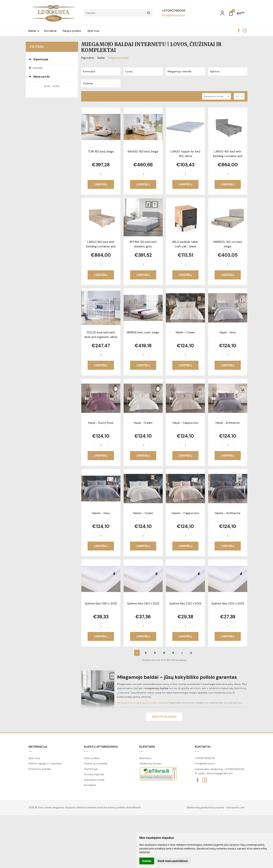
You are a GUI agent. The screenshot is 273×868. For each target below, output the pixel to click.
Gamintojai (91, 769)
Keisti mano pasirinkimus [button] (173, 861)
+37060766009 (174, 11)
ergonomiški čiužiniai (154, 703)
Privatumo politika (40, 769)
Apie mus (93, 31)
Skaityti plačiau (164, 717)
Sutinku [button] (147, 861)
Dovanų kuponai (94, 774)
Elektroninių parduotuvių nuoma (205, 807)
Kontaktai (50, 31)
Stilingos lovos (127, 703)
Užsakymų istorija (150, 763)
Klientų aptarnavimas (101, 747)
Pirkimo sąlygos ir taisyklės (45, 763)
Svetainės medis (94, 780)
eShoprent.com (235, 807)
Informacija (38, 747)
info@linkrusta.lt (173, 15)
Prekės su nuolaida (96, 763)
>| (191, 653)
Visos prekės (92, 758)
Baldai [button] (32, 31)
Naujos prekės (72, 31)
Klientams (147, 747)
